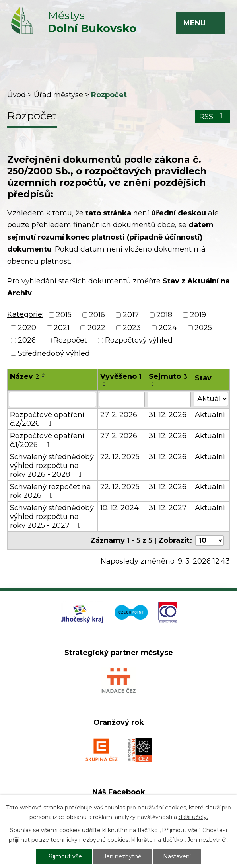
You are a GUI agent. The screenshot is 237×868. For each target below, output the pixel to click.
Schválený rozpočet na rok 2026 (51, 491)
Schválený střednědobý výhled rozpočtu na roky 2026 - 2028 (52, 466)
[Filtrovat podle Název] (52, 400)
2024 (168, 328)
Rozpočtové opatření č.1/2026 (47, 440)
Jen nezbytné (122, 856)
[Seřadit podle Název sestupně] (44, 377)
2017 (131, 315)
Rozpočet (70, 341)
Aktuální (210, 415)
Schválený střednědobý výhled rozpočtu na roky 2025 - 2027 (52, 517)
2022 (96, 328)
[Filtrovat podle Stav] (211, 399)
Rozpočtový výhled (139, 341)
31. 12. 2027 (168, 508)
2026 (27, 341)
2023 (132, 328)
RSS (213, 117)
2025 (203, 328)
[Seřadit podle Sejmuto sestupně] (153, 386)
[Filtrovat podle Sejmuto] (169, 400)
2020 (27, 328)
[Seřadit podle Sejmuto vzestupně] (153, 382)
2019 (198, 315)
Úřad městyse (58, 95)
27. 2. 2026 (119, 415)
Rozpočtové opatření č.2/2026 (47, 419)
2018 (164, 315)
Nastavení (177, 856)
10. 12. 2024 (119, 508)
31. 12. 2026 (168, 415)
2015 (64, 315)
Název (25, 376)
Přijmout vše (64, 856)
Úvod (17, 95)
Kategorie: (25, 314)
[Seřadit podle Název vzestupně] (44, 374)
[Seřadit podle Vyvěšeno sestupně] (105, 386)
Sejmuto (168, 376)
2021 (62, 328)
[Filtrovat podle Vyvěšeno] (122, 400)
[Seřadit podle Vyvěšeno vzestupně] (105, 382)
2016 (97, 315)
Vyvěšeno (121, 376)
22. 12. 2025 (120, 457)
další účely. (193, 817)
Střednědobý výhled (54, 353)
